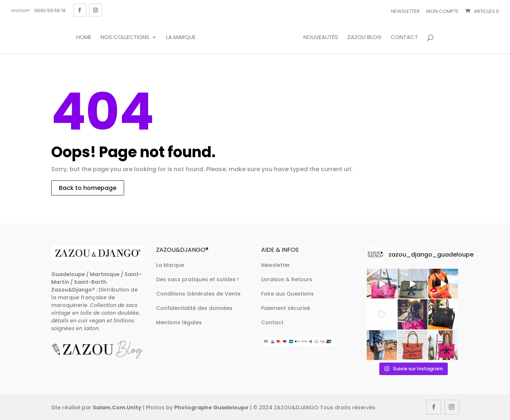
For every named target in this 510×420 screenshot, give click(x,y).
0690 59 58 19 (38, 10)
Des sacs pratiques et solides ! (197, 279)
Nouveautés (321, 38)
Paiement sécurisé (286, 308)
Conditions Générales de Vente (198, 294)
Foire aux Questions (287, 294)
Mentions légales (179, 322)
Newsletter (405, 11)
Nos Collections (125, 38)
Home (84, 38)
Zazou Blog (364, 38)
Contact (404, 38)
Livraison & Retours (287, 279)
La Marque (181, 38)
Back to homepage (88, 188)
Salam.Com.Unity (117, 407)
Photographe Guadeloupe (211, 407)
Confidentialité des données (194, 308)
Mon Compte (443, 11)
